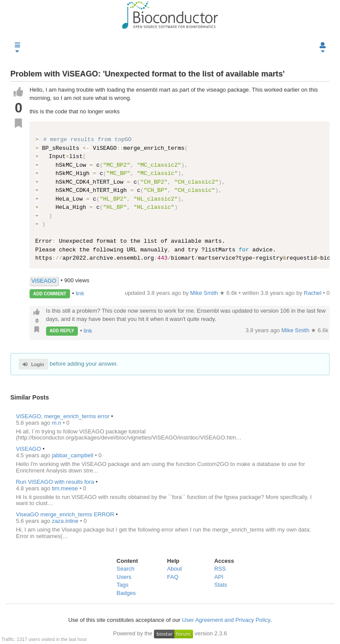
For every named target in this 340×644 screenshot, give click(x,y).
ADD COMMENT (50, 294)
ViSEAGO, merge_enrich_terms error (63, 416)
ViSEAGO (44, 281)
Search (125, 569)
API (219, 577)
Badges (126, 593)
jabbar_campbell (73, 455)
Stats (221, 585)
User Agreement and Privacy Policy (226, 620)
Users (124, 577)
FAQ (173, 577)
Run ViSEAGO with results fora (55, 482)
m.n (57, 423)
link (80, 293)
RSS (220, 569)
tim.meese (66, 488)
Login (33, 364)
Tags (122, 585)
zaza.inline (66, 521)
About (174, 569)
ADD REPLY (62, 331)
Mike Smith (296, 330)
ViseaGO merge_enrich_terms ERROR (65, 514)
